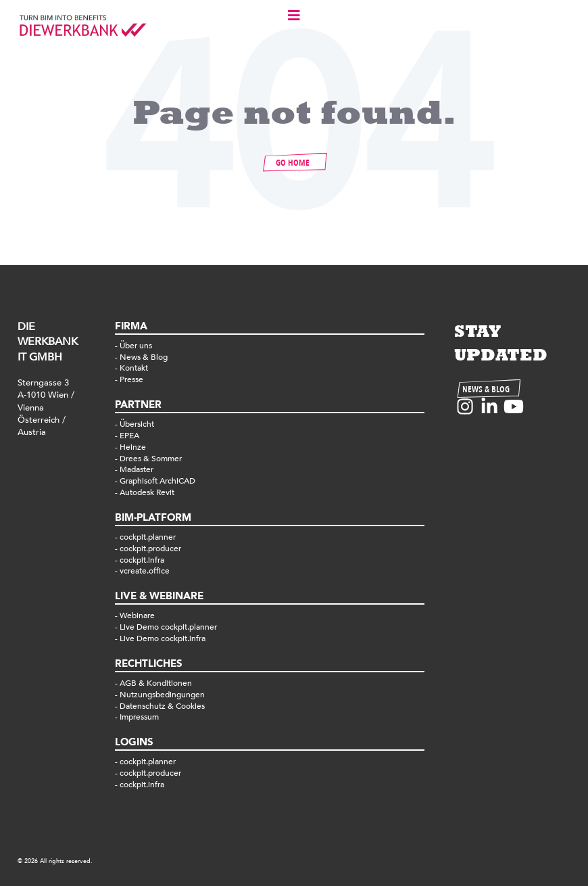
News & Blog (144, 357)
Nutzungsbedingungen (162, 695)
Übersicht (137, 424)
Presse (131, 379)
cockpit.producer (150, 549)
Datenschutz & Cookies (162, 706)
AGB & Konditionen (156, 683)
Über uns (136, 346)
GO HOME (293, 163)
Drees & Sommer (151, 459)
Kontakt (134, 368)
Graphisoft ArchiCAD (157, 481)
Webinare (137, 615)
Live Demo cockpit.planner (168, 627)
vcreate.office (145, 571)
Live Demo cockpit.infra (163, 638)
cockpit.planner (148, 537)
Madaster (137, 469)
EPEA (129, 436)
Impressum (139, 717)
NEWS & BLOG (486, 390)
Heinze (133, 447)
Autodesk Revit (147, 492)
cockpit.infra (142, 560)
